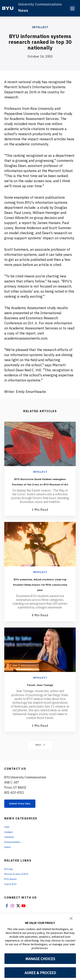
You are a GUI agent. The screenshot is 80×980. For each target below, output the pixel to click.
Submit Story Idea (26, 820)
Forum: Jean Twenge (40, 700)
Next (40, 761)
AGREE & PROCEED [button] (40, 973)
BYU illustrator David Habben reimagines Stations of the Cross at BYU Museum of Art (40, 486)
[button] (71, 918)
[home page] (8, 8)
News (23, 10)
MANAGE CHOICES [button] (40, 959)
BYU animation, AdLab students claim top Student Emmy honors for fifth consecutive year (40, 597)
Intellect (40, 27)
